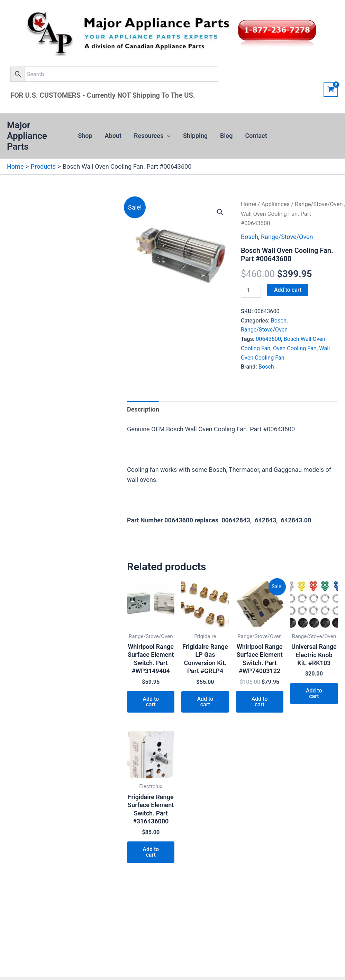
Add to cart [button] (151, 702)
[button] (167, 136)
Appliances (275, 204)
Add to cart (288, 290)
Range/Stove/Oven (319, 204)
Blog (226, 136)
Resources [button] (152, 136)
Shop (85, 136)
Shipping (195, 136)
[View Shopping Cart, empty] (331, 90)
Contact (256, 136)
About (113, 136)
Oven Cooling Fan (295, 348)
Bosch (249, 237)
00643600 (268, 339)
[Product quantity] (251, 291)
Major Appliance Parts (27, 136)
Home (249, 204)
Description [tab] (143, 409)
